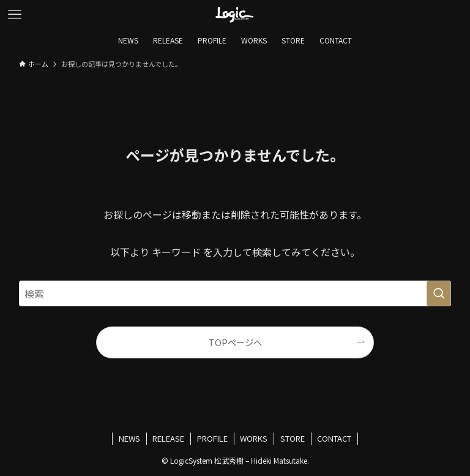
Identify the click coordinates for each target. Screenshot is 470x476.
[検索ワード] (235, 293)
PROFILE (212, 438)
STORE (293, 438)
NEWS (129, 438)
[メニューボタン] (15, 15)
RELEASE (168, 438)
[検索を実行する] (439, 293)
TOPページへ (235, 342)
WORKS (254, 438)
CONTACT (334, 438)
